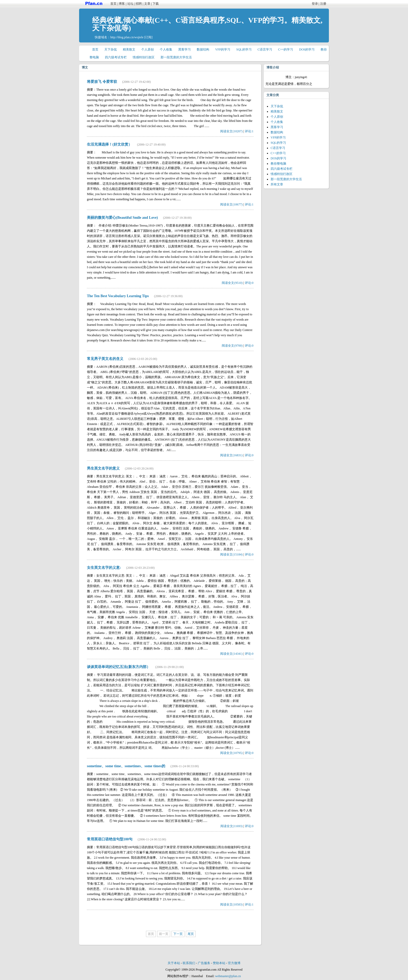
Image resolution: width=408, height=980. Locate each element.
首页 (113, 4)
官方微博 (234, 963)
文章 (147, 4)
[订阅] (148, 37)
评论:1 (249, 131)
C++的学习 (286, 49)
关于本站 (174, 963)
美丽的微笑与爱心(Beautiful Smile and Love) (122, 218)
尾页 (191, 934)
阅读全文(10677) (231, 204)
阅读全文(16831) (231, 455)
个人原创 (148, 49)
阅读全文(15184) (231, 554)
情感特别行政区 (144, 57)
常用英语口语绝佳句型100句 (110, 839)
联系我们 (189, 963)
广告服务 (204, 963)
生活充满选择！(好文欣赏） (109, 144)
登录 (315, 4)
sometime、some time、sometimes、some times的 (126, 766)
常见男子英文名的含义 (105, 359)
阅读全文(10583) (231, 904)
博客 (122, 4)
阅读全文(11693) (232, 826)
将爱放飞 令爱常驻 (102, 82)
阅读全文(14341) (231, 654)
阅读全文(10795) (231, 753)
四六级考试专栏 (116, 57)
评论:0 (249, 283)
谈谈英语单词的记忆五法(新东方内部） (119, 667)
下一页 (178, 934)
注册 (323, 4)
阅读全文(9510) (232, 283)
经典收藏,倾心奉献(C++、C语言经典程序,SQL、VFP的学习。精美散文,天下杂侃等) (207, 24)
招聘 (139, 4)
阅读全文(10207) (231, 131)
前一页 (164, 934)
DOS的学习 (307, 49)
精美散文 (129, 49)
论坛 (130, 4)
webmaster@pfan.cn (228, 976)
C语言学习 (265, 49)
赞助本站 (219, 963)
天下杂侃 (111, 49)
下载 (156, 4)
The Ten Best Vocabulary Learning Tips (118, 296)
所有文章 (277, 184)
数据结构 (203, 49)
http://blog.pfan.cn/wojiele (127, 37)
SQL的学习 (244, 49)
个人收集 (166, 49)
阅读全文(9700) (232, 346)
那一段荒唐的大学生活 (176, 57)
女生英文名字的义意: (104, 568)
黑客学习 (184, 49)
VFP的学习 (223, 49)
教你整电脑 (278, 164)
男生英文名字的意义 (103, 468)
